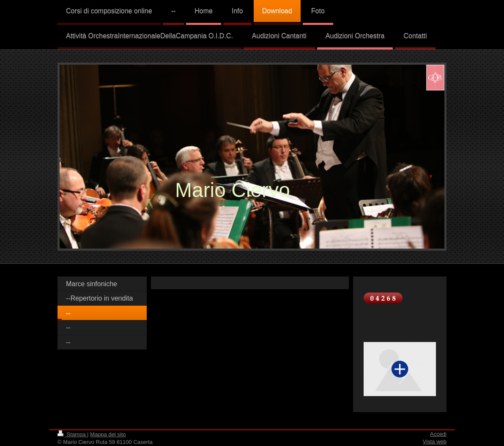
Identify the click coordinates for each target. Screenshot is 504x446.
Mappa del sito (108, 434)
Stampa (72, 434)
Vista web (435, 442)
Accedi (438, 434)
